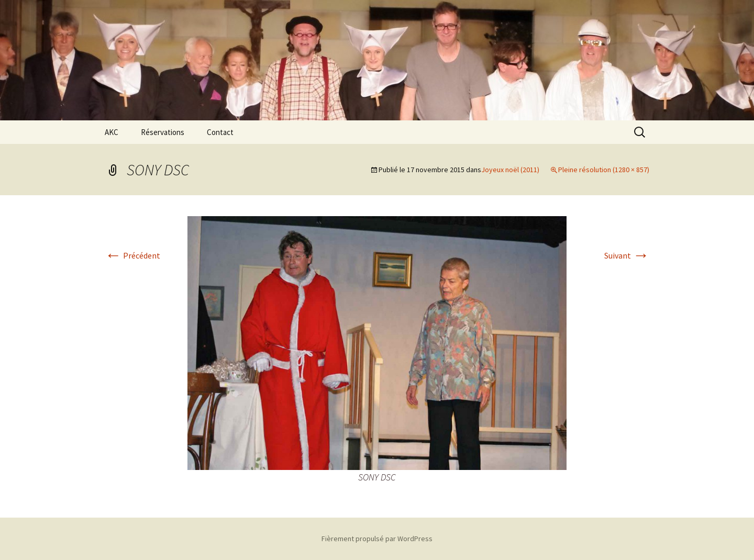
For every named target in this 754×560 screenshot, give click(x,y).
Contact (220, 132)
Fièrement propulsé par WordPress (377, 539)
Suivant (627, 255)
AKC (112, 132)
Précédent (132, 255)
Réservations (163, 132)
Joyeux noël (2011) (510, 170)
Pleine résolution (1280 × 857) (604, 170)
